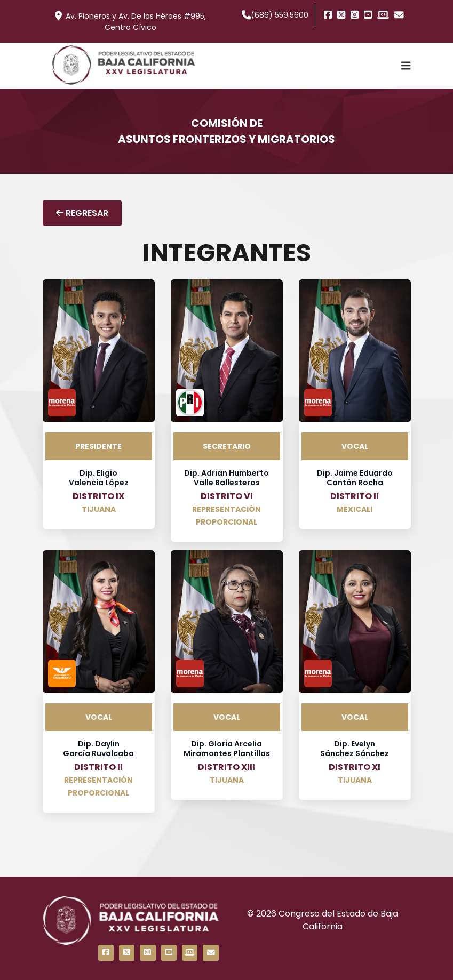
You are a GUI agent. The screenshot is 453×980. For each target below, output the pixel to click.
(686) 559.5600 (275, 15)
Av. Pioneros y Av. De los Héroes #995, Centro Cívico (130, 22)
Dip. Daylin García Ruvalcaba (98, 749)
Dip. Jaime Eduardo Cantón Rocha (355, 478)
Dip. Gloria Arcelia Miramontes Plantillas (227, 749)
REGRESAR (82, 213)
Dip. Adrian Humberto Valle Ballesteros (226, 478)
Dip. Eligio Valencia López (99, 478)
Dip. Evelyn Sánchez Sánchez (355, 749)
